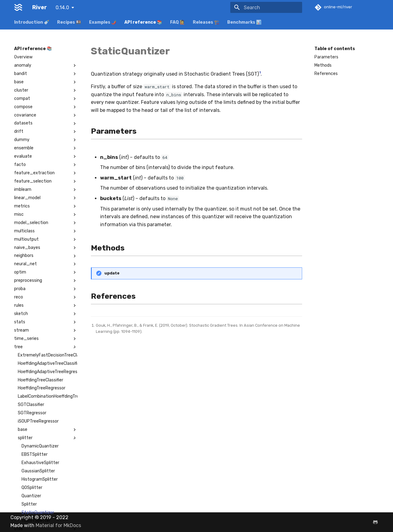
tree (46, 347)
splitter (48, 438)
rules (46, 305)
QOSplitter (32, 488)
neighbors (46, 256)
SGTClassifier (31, 405)
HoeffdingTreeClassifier (41, 380)
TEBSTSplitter (36, 520)
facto (46, 165)
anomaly (46, 65)
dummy (46, 140)
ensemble (46, 148)
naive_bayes (46, 248)
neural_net (46, 264)
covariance (46, 115)
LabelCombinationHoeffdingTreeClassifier (48, 396)
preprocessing (46, 281)
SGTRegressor (32, 413)
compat (46, 99)
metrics (46, 206)
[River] (18, 7)
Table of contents (335, 49)
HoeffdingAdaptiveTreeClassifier (48, 363)
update (112, 273)
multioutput (46, 239)
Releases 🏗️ (206, 22)
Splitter (29, 504)
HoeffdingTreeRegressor (42, 388)
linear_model (46, 198)
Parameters (326, 57)
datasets (46, 123)
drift (46, 132)
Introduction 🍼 (32, 22)
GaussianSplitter (38, 471)
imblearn (46, 190)
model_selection (46, 223)
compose (46, 107)
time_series (46, 339)
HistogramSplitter (40, 479)
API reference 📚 (143, 22)
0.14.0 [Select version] (62, 8)
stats (46, 322)
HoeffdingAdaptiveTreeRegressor (48, 372)
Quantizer (31, 496)
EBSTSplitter (35, 454)
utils (46, 529)
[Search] (266, 7)
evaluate (46, 156)
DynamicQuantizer (40, 446)
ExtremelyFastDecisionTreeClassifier (48, 355)
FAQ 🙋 (177, 22)
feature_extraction (46, 173)
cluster (46, 90)
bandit (46, 74)
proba (46, 289)
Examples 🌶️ (103, 22)
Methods (323, 65)
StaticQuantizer (38, 512)
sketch (46, 314)
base (46, 82)
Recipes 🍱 (69, 22)
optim (46, 272)
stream (46, 330)
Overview (23, 57)
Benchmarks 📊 (244, 22)
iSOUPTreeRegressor (38, 421)
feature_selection (46, 181)
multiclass (46, 231)
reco (46, 297)
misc (46, 215)
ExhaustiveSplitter (40, 463)
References (326, 74)
